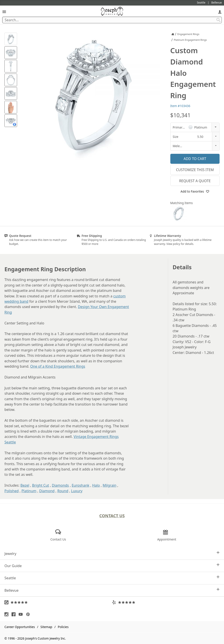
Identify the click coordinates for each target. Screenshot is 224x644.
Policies (63, 627)
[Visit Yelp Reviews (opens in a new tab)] (166, 602)
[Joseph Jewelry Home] (173, 34)
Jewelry (112, 553)
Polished (12, 491)
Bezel (25, 485)
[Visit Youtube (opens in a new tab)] (22, 614)
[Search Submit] (218, 20)
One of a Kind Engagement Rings (58, 366)
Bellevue (112, 590)
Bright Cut (41, 485)
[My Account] (220, 12)
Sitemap (46, 627)
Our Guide (112, 566)
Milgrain (110, 485)
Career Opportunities (20, 627)
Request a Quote (195, 181)
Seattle (112, 578)
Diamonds (60, 485)
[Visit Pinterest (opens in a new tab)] (29, 614)
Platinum (29, 491)
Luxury (77, 491)
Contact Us (112, 516)
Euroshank (81, 485)
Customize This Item (195, 170)
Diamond (47, 491)
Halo (96, 485)
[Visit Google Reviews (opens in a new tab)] (58, 602)
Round (63, 491)
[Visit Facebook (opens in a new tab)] (15, 614)
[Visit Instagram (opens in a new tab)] (8, 614)
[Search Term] (112, 20)
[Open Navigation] (4, 12)
